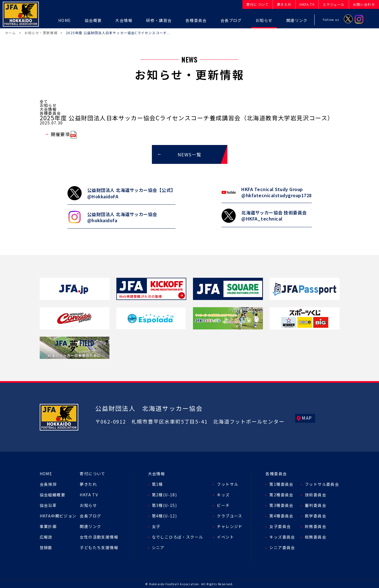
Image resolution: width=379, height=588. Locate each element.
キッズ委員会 (282, 536)
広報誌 (46, 536)
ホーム (11, 33)
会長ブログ (90, 515)
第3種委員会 (281, 505)
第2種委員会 (281, 494)
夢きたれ (88, 484)
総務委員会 (316, 536)
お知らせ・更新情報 (41, 33)
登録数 (46, 547)
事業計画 (48, 526)
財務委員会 (316, 526)
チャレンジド (230, 526)
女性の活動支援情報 (99, 536)
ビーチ (223, 505)
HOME (46, 473)
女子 (156, 526)
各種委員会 (50, 113)
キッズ (223, 494)
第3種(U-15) (165, 505)
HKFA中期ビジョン (58, 515)
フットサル (228, 484)
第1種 (157, 484)
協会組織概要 (52, 494)
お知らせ (48, 105)
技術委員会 (316, 494)
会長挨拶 (48, 484)
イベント (225, 536)
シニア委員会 (282, 547)
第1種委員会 (281, 484)
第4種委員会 (281, 515)
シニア (158, 547)
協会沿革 (48, 505)
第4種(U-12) (165, 515)
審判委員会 (316, 505)
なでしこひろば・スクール (178, 536)
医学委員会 (316, 515)
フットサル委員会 (322, 484)
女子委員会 (280, 526)
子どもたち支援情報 (99, 547)
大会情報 (48, 109)
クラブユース (229, 515)
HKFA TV (89, 494)
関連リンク (90, 526)
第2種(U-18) (165, 494)
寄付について (92, 473)
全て (44, 101)
